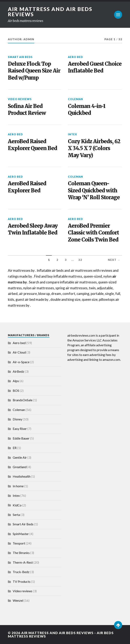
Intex (72, 134)
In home (18, 486)
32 (80, 260)
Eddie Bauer (21, 438)
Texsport (19, 543)
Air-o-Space (21, 362)
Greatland (20, 467)
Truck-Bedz (21, 572)
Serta (16, 515)
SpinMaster (21, 534)
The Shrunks (21, 553)
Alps (16, 381)
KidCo (17, 505)
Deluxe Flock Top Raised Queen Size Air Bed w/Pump (34, 71)
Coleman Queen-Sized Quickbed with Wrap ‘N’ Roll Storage (94, 190)
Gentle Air (20, 457)
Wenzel (18, 600)
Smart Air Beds (20, 57)
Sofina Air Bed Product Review (27, 110)
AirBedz (18, 371)
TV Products (22, 581)
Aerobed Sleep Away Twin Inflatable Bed (33, 229)
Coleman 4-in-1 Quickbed (87, 110)
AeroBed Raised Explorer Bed (27, 187)
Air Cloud (19, 352)
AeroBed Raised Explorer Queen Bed (32, 145)
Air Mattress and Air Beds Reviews (50, 12)
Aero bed (75, 57)
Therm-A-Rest (23, 562)
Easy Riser (20, 429)
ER (15, 448)
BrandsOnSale (23, 400)
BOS (16, 390)
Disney (17, 419)
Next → (114, 260)
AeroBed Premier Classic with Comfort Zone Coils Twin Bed (93, 233)
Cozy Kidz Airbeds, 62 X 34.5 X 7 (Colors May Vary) (94, 148)
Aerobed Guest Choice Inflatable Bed (95, 67)
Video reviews (20, 99)
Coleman (75, 99)
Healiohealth (22, 476)
